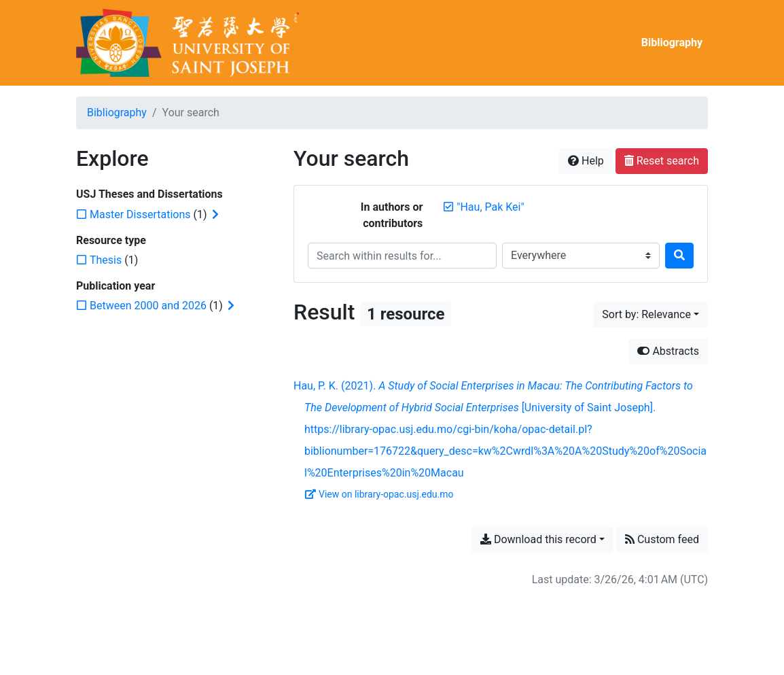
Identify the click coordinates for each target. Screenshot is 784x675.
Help (586, 161)
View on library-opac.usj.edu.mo (379, 494)
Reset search (662, 161)
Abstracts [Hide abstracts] (668, 351)
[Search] (679, 256)
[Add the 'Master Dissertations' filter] (140, 214)
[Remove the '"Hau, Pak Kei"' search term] (490, 207)
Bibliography (672, 42)
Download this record (538, 539)
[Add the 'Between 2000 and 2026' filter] (148, 306)
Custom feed (662, 539)
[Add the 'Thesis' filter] (106, 260)
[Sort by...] (651, 315)
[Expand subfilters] (215, 215)
